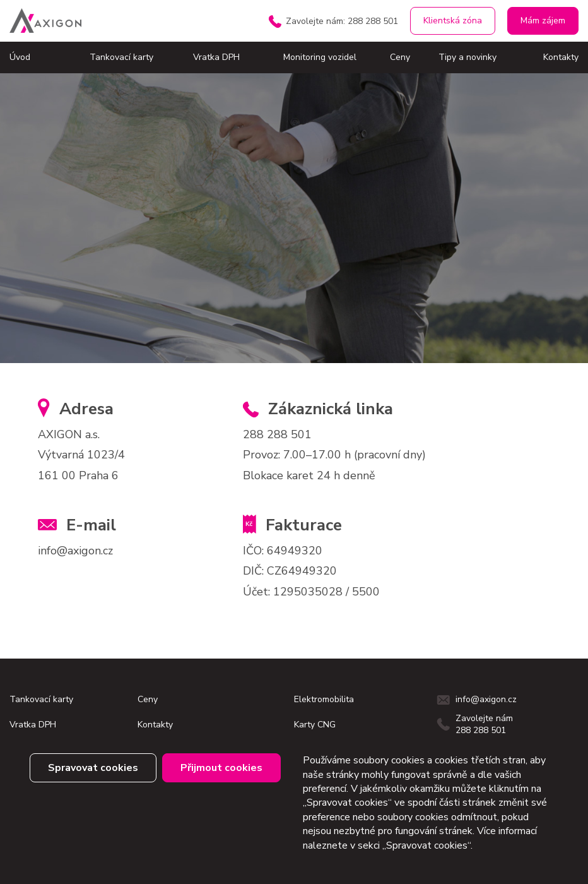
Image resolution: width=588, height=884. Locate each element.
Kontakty (561, 57)
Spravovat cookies (93, 768)
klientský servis (154, 311)
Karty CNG (315, 725)
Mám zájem (543, 21)
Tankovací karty (121, 57)
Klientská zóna (453, 21)
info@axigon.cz (75, 551)
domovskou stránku (142, 282)
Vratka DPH (216, 57)
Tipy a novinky (467, 57)
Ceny (400, 57)
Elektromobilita (324, 699)
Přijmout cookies (221, 768)
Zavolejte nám (342, 21)
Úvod (20, 57)
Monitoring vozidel (320, 57)
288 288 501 (277, 434)
